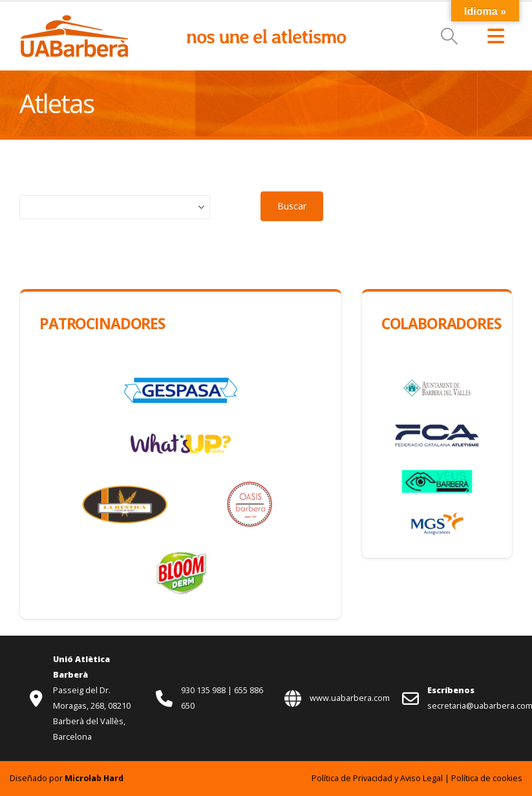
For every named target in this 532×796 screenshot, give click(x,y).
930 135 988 (204, 690)
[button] (450, 36)
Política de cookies (487, 778)
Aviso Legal (421, 778)
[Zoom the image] (74, 21)
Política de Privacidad (352, 778)
